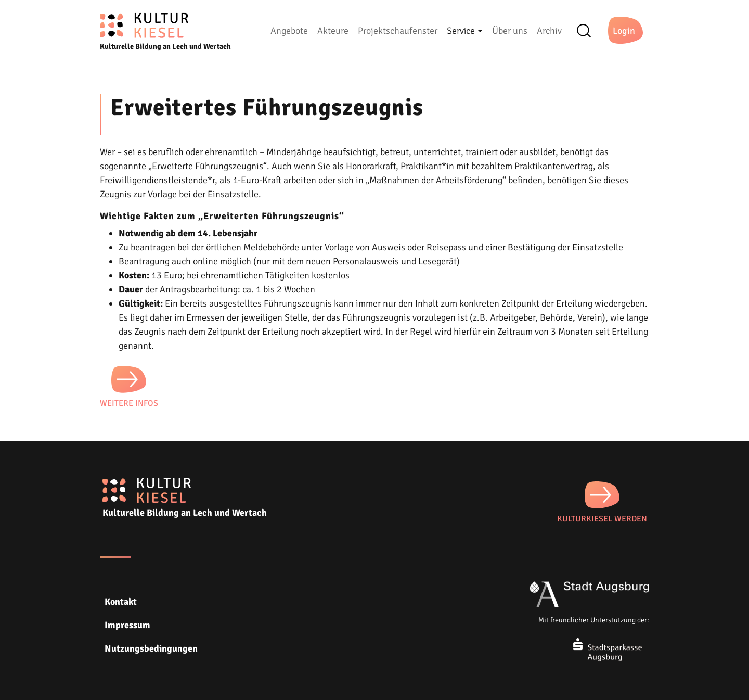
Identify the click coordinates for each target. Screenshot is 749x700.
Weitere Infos (129, 403)
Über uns (510, 31)
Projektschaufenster (398, 31)
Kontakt (121, 602)
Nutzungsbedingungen (151, 648)
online (205, 261)
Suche (587, 31)
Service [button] (461, 31)
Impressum (127, 625)
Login (624, 31)
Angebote (289, 31)
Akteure (333, 31)
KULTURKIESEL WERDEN (602, 519)
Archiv (549, 31)
